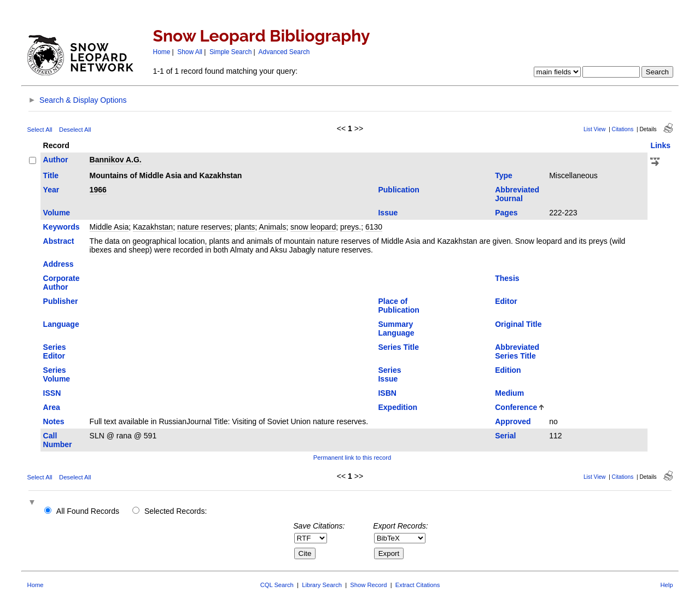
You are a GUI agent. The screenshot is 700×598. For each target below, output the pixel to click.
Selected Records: (176, 511)
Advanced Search (284, 52)
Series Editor (55, 351)
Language (61, 324)
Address (59, 264)
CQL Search (277, 585)
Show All (190, 52)
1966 (98, 190)
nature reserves (204, 227)
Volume (57, 213)
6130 (374, 227)
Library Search (322, 585)
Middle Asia (109, 227)
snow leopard (313, 227)
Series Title (398, 347)
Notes (54, 421)
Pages (506, 213)
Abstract (59, 241)
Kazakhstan (153, 227)
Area (52, 407)
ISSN (52, 393)
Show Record (368, 585)
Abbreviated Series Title (517, 351)
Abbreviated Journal (517, 194)
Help (666, 585)
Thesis (507, 278)
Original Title (518, 324)
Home (162, 52)
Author (56, 160)
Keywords (62, 227)
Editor (506, 301)
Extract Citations (418, 585)
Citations (623, 129)
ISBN (387, 393)
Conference (516, 407)
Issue (388, 213)
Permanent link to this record (352, 458)
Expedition (398, 407)
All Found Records (88, 511)
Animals (272, 227)
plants (245, 227)
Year (51, 190)
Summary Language (396, 329)
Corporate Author (62, 283)
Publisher (61, 301)
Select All (40, 130)
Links (660, 145)
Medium (509, 393)
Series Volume (57, 374)
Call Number (58, 440)
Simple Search (231, 52)
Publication (398, 190)
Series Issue (389, 374)
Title (51, 175)
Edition (508, 370)
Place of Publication (398, 306)
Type (504, 175)
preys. (351, 227)
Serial (505, 436)
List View (595, 129)
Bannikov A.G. (116, 160)
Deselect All (75, 130)
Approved (513, 421)
